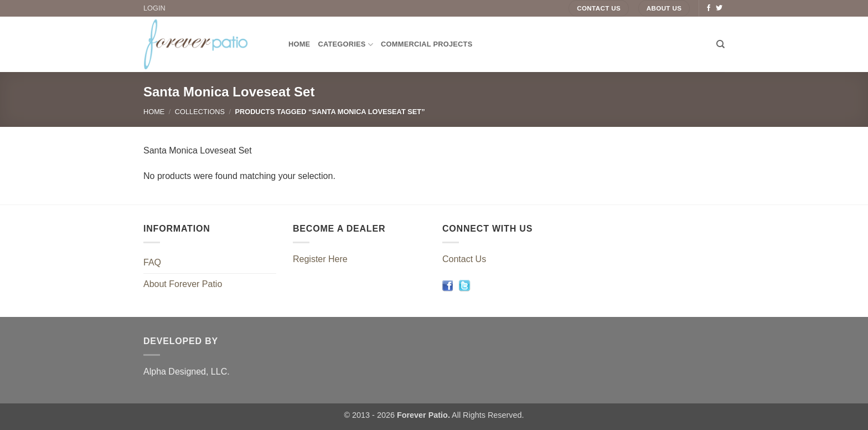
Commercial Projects (427, 44)
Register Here (320, 259)
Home (299, 44)
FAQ (152, 262)
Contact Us (464, 259)
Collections (200, 112)
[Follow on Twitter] (719, 8)
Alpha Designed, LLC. (187, 372)
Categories (345, 45)
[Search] (720, 44)
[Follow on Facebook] (709, 8)
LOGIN (154, 8)
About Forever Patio (183, 284)
